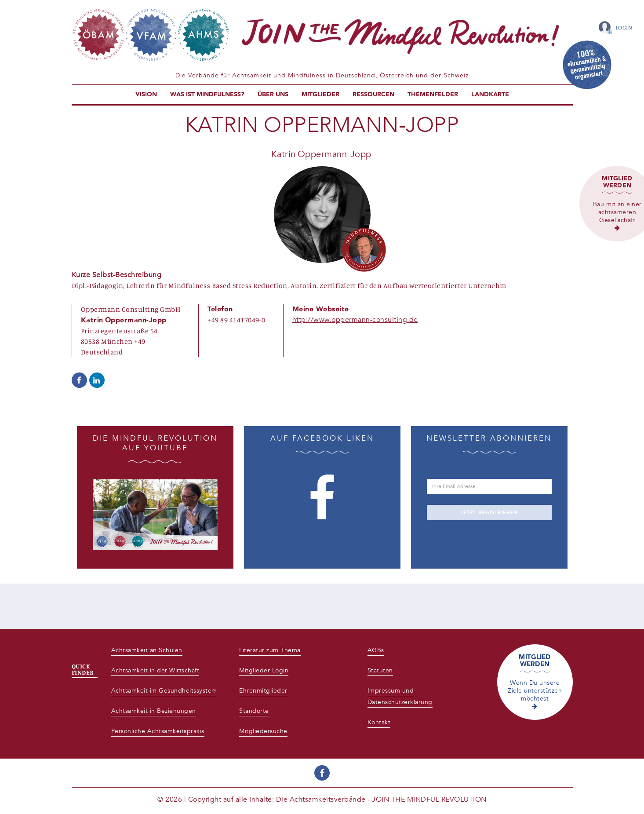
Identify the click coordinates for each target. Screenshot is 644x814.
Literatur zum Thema (270, 650)
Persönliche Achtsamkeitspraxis (158, 731)
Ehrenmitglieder (263, 691)
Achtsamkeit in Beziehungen (154, 711)
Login (624, 27)
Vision (146, 94)
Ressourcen (373, 94)
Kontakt (379, 722)
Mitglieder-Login (264, 670)
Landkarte (490, 94)
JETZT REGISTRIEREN (489, 513)
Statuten (380, 670)
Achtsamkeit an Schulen (147, 650)
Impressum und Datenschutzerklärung (400, 696)
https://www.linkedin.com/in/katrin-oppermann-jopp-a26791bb (97, 380)
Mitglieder (320, 94)
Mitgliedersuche (263, 731)
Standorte (254, 711)
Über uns (273, 94)
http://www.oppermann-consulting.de (355, 320)
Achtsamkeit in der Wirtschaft (155, 670)
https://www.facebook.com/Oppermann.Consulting (79, 380)
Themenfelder (433, 94)
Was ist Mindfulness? (207, 94)
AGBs (376, 650)
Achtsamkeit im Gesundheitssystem (164, 691)
